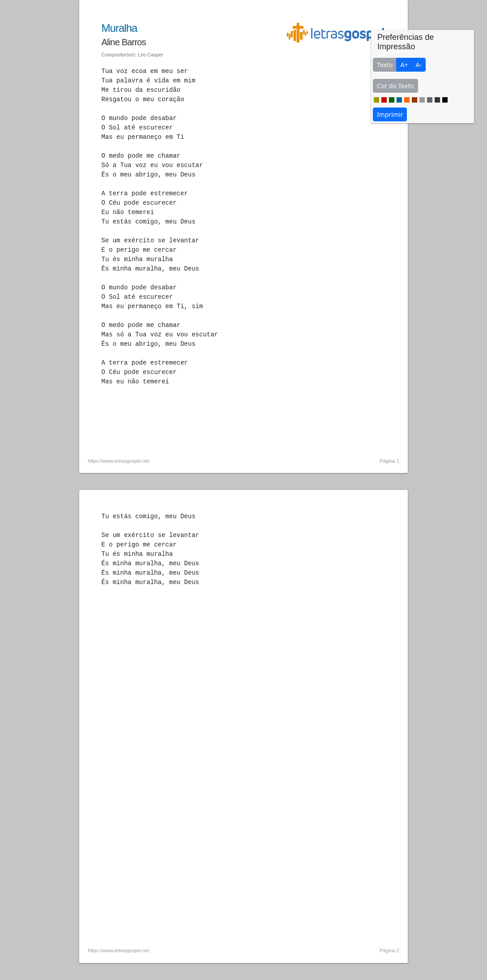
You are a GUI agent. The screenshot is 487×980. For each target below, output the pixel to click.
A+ (404, 65)
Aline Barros (124, 42)
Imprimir (390, 114)
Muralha (120, 28)
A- (418, 65)
